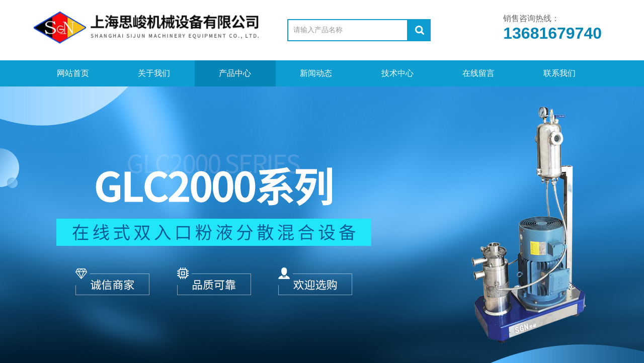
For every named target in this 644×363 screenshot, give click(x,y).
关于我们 (154, 73)
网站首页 (73, 73)
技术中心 (397, 73)
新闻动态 (316, 73)
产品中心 (235, 73)
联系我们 (559, 73)
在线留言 (478, 73)
